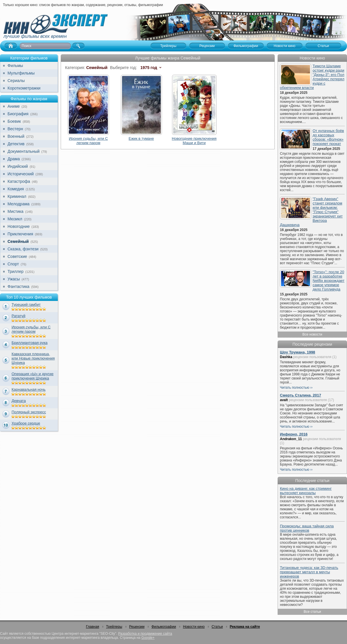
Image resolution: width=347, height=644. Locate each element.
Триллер (15, 271)
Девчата (19, 401)
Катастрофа (19, 181)
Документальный (24, 151)
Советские (17, 256)
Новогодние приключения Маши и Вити (194, 141)
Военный (16, 136)
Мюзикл (15, 219)
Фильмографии (164, 627)
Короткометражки (24, 88)
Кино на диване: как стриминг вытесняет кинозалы (306, 491)
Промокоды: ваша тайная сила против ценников (307, 528)
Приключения (20, 234)
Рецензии (137, 627)
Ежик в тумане (141, 138)
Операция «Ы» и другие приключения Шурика (33, 376)
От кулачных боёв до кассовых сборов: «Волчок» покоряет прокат (328, 137)
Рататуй (19, 316)
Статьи (217, 627)
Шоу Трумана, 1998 (298, 352)
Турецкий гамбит (26, 305)
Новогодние (19, 226)
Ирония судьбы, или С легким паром (31, 329)
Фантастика (19, 286)
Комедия (16, 189)
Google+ (148, 638)
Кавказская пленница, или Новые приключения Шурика (33, 358)
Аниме (14, 106)
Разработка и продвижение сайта (145, 634)
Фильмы (15, 66)
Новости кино (194, 627)
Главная (93, 627)
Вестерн (15, 129)
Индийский (18, 166)
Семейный (18, 241)
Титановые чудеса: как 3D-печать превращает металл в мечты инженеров (309, 572)
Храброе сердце (26, 423)
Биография (18, 114)
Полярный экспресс (29, 412)
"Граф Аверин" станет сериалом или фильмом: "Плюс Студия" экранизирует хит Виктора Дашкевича (311, 212)
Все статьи (312, 612)
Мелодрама (19, 204)
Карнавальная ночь (29, 389)
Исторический (21, 174)
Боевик (14, 121)
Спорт (13, 264)
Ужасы (14, 279)
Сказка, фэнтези (23, 249)
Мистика (15, 211)
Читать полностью (295, 388)
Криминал (17, 196)
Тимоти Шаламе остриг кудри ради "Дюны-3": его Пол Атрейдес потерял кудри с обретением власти (312, 77)
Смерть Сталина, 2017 (300, 395)
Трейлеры (114, 627)
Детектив (16, 144)
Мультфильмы (21, 73)
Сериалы (16, 81)
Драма (14, 159)
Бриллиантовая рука (29, 343)
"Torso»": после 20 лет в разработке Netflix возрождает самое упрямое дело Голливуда (328, 281)
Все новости (312, 334)
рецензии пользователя (312, 357)
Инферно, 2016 (294, 434)
